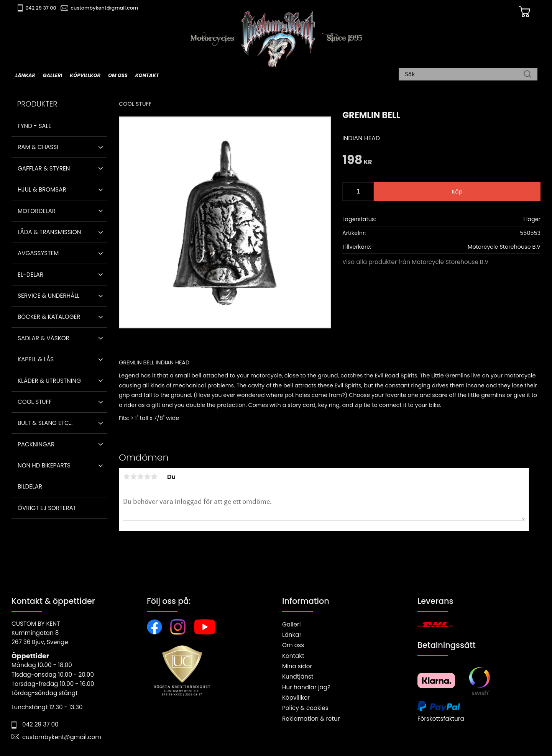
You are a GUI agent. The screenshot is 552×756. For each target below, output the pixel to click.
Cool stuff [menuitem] (35, 402)
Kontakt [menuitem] (147, 75)
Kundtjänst (298, 676)
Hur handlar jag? (306, 687)
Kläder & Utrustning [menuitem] (49, 381)
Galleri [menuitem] (53, 75)
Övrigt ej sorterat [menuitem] (47, 508)
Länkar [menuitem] (25, 75)
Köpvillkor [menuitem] (85, 75)
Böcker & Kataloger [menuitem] (49, 317)
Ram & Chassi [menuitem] (38, 147)
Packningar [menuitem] (36, 444)
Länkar (292, 635)
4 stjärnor (147, 477)
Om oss (293, 645)
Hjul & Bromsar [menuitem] (42, 189)
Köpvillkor (296, 698)
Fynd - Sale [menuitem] (34, 126)
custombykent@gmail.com (104, 8)
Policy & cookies (305, 708)
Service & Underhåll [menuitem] (48, 296)
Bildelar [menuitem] (30, 486)
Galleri (291, 624)
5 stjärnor (154, 477)
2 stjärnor (133, 477)
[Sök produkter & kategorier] (464, 75)
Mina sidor (297, 666)
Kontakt (293, 656)
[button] (101, 147)
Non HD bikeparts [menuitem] (44, 465)
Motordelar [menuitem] (37, 211)
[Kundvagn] (525, 12)
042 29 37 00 (41, 8)
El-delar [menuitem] (30, 275)
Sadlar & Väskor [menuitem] (44, 338)
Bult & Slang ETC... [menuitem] (45, 423)
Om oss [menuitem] (118, 75)
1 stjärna (127, 477)
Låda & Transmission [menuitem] (49, 232)
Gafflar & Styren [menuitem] (44, 168)
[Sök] (527, 75)
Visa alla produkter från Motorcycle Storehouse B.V (416, 262)
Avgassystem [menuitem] (38, 253)
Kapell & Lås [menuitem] (36, 359)
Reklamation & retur (311, 719)
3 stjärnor (140, 477)
